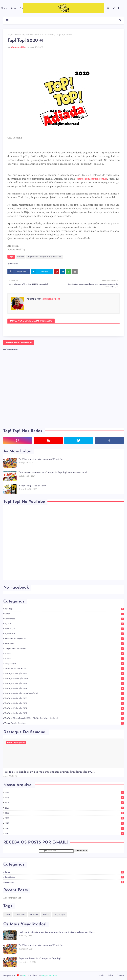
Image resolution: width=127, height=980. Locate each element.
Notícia (21, 257)
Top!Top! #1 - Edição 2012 (64, 673)
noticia (64, 654)
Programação (64, 664)
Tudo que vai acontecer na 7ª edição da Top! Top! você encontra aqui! (53, 473)
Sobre (111, 975)
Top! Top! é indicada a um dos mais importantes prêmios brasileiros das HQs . (49, 772)
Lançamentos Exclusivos (64, 649)
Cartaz (64, 614)
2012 (64, 834)
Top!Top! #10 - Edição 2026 (64, 678)
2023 (64, 808)
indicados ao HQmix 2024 (64, 639)
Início (101, 975)
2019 (64, 823)
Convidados (64, 619)
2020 (64, 818)
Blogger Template (49, 975)
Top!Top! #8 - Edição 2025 (64, 713)
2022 (64, 813)
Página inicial (14, 35)
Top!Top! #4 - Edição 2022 (64, 698)
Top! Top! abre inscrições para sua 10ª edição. (41, 459)
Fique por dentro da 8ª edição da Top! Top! (40, 959)
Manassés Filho (18, 47)
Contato (120, 975)
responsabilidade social (64, 668)
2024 (64, 803)
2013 (64, 828)
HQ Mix (64, 624)
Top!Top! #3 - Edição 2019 (64, 688)
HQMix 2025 (64, 634)
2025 (64, 798)
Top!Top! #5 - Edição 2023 (64, 703)
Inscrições (64, 644)
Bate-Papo (64, 609)
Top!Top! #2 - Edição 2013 (64, 683)
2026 (64, 792)
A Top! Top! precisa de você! (32, 486)
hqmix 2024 (64, 629)
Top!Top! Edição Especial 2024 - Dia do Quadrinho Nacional (64, 718)
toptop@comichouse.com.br (91, 179)
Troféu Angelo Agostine (64, 723)
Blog (24, 975)
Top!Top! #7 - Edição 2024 (64, 708)
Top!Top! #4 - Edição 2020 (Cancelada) (38, 35)
